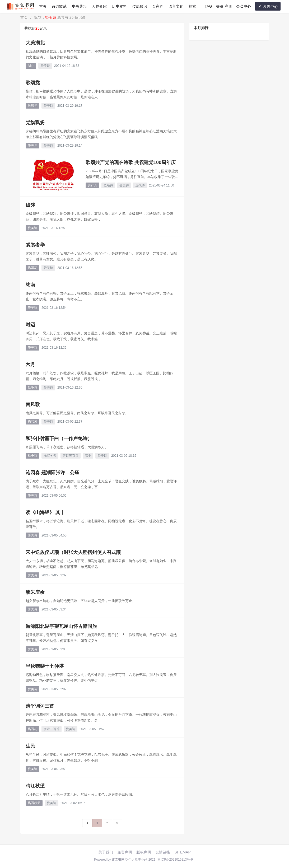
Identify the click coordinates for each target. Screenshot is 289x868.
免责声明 (125, 852)
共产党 (92, 185)
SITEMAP (182, 852)
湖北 (31, 66)
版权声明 (144, 852)
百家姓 (158, 6)
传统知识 (139, 6)
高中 (88, 456)
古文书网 (118, 860)
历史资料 (119, 6)
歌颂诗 (108, 185)
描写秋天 (34, 803)
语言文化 (176, 6)
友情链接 (163, 852)
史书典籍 (79, 6)
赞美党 (32, 146)
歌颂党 (32, 106)
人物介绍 (99, 6)
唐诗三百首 (71, 456)
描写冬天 (50, 456)
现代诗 (140, 185)
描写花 (32, 268)
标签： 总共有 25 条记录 (60, 17)
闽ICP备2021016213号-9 (175, 860)
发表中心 (268, 6)
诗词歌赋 (59, 6)
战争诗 (32, 388)
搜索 (192, 6)
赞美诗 (45, 66)
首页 (43, 6)
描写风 (32, 422)
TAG (208, 6)
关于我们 (106, 852)
